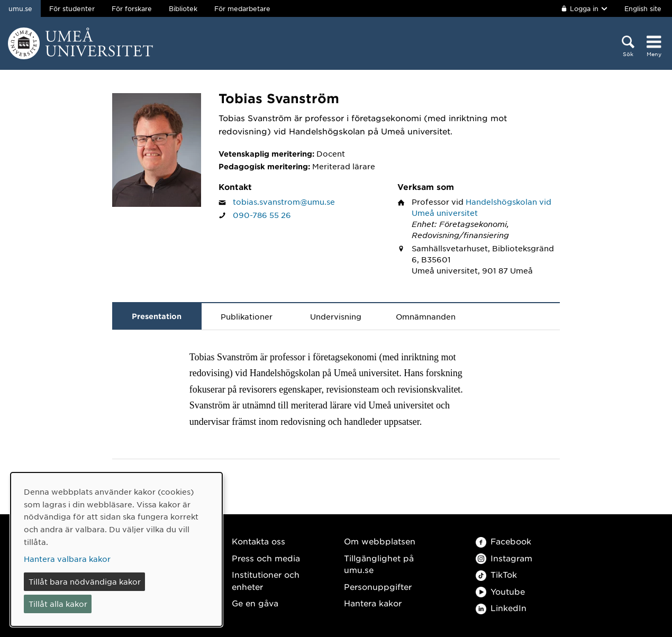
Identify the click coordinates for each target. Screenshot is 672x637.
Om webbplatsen (380, 541)
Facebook (503, 541)
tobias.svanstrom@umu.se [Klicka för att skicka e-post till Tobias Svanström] (284, 202)
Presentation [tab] (157, 316)
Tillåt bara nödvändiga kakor (85, 581)
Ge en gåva (255, 603)
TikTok (496, 574)
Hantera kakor (373, 603)
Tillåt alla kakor (58, 604)
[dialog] (116, 549)
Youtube (500, 591)
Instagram (504, 558)
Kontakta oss (258, 541)
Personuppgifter (378, 586)
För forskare (132, 8)
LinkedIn (501, 608)
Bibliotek (183, 8)
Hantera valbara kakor (67, 559)
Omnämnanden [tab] (426, 316)
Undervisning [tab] (336, 316)
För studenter (72, 8)
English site (643, 8)
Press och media (266, 558)
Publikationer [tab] (247, 316)
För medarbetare (242, 8)
